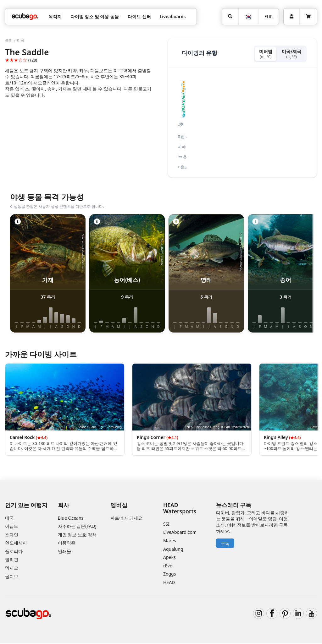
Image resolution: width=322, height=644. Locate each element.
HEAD (169, 583)
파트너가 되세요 (126, 519)
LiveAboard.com (180, 533)
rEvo (168, 566)
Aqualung (173, 550)
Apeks (169, 558)
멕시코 (12, 568)
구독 (225, 544)
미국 (21, 40)
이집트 (12, 527)
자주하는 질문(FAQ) (77, 527)
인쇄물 (64, 552)
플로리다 (14, 552)
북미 (9, 40)
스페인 (12, 535)
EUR (269, 16)
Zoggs (169, 575)
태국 (9, 519)
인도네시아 (16, 544)
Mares (170, 541)
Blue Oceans (71, 519)
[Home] (25, 16)
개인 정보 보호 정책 (77, 535)
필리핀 (12, 560)
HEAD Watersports (180, 509)
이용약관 (67, 544)
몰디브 (12, 577)
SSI (166, 525)
